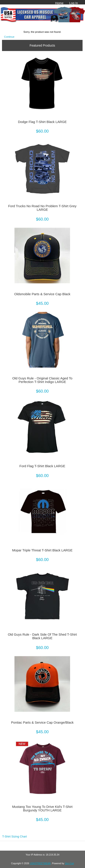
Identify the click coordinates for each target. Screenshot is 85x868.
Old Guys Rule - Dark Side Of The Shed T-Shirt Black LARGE (42, 636)
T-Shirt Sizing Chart (15, 836)
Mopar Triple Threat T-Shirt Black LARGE (42, 550)
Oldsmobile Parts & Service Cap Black (42, 294)
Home (59, 3)
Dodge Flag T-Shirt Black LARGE (42, 122)
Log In (74, 3)
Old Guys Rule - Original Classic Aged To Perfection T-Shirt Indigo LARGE (42, 380)
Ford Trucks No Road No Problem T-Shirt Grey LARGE (42, 208)
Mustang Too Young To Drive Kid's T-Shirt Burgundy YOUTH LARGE (42, 809)
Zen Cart (70, 863)
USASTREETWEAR (40, 863)
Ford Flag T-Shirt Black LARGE (42, 466)
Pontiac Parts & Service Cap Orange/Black (42, 723)
